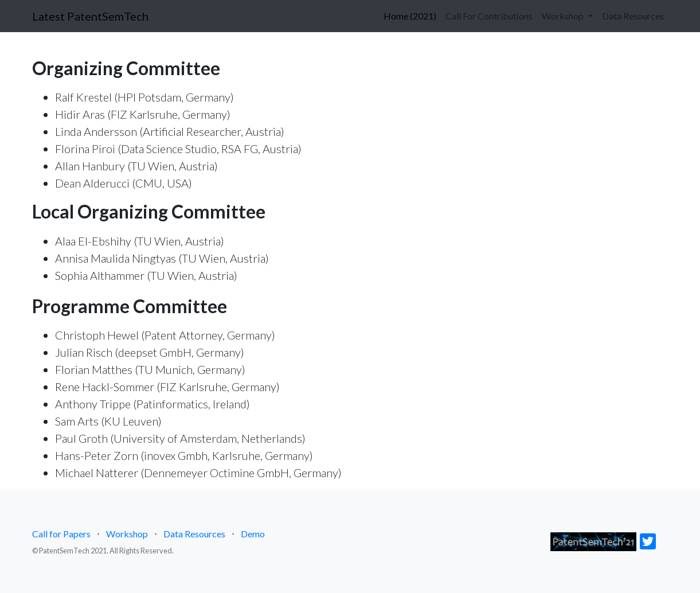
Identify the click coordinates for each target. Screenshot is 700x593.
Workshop (127, 534)
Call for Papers (61, 534)
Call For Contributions (489, 16)
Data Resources (633, 16)
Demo (253, 534)
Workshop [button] (564, 16)
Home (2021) (410, 15)
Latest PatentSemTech (90, 16)
